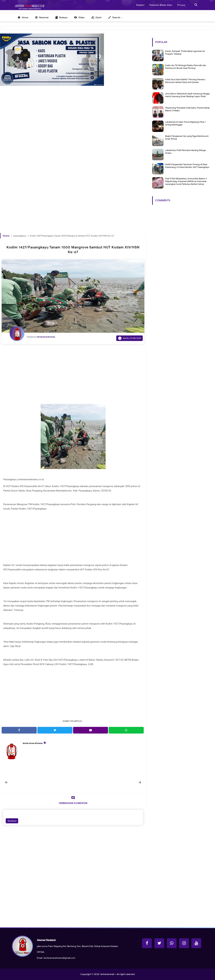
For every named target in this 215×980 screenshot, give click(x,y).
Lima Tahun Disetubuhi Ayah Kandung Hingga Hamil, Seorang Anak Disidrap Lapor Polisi (187, 95)
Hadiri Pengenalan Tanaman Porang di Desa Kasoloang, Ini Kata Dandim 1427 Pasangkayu (187, 166)
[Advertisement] (73, 137)
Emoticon (12, 821)
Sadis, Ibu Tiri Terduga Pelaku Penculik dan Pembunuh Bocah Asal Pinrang (186, 67)
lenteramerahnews (33, 743)
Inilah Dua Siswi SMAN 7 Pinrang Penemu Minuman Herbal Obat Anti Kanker (185, 81)
